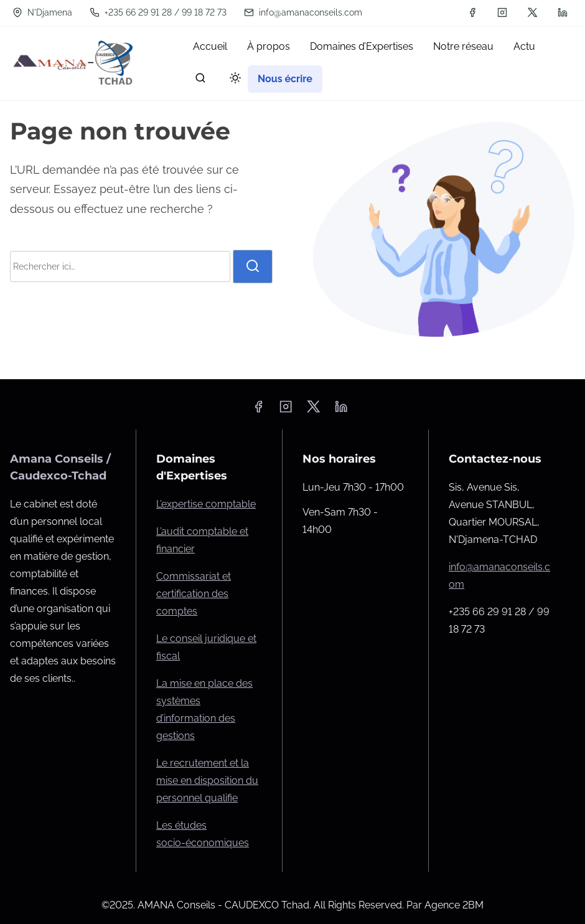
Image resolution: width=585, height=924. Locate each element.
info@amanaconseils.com (303, 12)
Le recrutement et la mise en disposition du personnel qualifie (207, 780)
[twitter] (532, 12)
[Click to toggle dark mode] (233, 80)
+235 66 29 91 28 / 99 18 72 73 (158, 12)
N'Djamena (42, 12)
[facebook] (472, 12)
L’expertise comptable (206, 504)
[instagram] (502, 12)
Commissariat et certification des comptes (194, 594)
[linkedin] (563, 12)
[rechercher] (200, 81)
